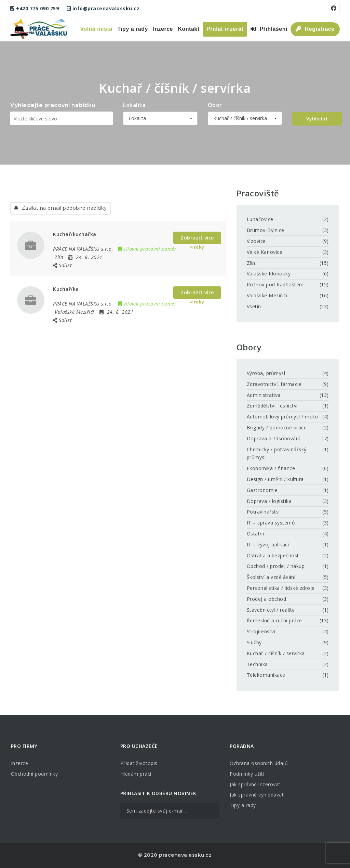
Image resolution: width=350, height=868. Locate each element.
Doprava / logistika (269, 501)
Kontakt (189, 29)
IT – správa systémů (271, 523)
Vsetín (254, 306)
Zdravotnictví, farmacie (274, 384)
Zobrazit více (197, 238)
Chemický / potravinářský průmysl (277, 454)
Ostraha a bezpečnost (273, 555)
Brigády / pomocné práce (277, 427)
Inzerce (163, 29)
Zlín (251, 263)
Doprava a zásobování (273, 438)
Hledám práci (136, 774)
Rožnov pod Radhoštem (275, 284)
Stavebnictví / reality (271, 610)
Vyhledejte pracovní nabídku (53, 105)
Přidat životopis (139, 763)
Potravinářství (263, 512)
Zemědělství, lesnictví (272, 406)
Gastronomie (262, 490)
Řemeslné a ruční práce (274, 620)
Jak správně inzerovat (255, 784)
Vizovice (256, 241)
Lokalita (134, 105)
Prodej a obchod (267, 599)
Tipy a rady (133, 29)
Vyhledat (317, 119)
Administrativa (264, 395)
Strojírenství (261, 631)
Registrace (315, 29)
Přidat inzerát (225, 29)
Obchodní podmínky (35, 774)
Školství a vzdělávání (271, 577)
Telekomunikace (266, 675)
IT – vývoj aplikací (268, 545)
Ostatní (255, 534)
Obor (215, 105)
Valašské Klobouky (269, 274)
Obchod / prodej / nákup (276, 566)
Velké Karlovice (265, 252)
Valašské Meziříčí (267, 295)
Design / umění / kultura (275, 479)
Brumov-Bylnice (266, 230)
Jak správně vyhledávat (257, 795)
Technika (257, 664)
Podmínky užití (247, 774)
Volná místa (96, 29)
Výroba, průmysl (266, 373)
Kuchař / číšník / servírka (276, 653)
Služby (254, 642)
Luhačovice (260, 219)
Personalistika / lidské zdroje (281, 588)
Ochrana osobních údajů (259, 763)
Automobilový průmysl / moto (282, 417)
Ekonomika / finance (271, 468)
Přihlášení (269, 29)
